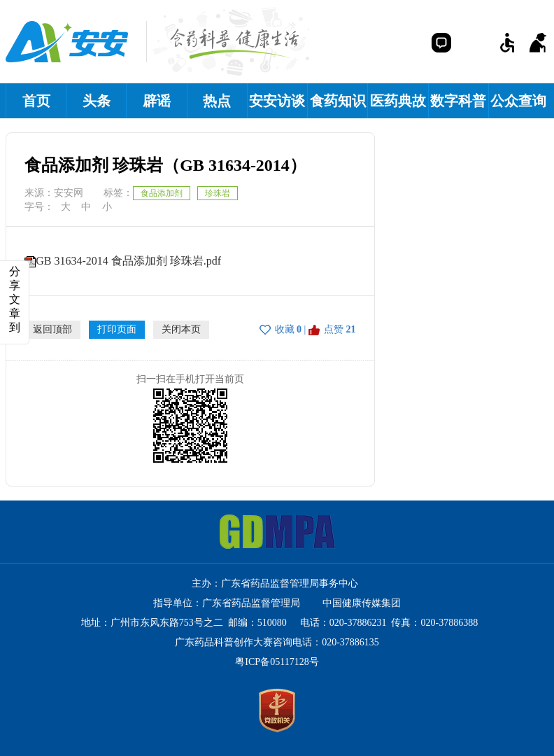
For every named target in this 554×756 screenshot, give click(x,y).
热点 (217, 101)
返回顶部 (52, 329)
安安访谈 (277, 101)
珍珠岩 (218, 193)
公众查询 (518, 101)
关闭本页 (181, 329)
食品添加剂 (162, 193)
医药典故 (398, 101)
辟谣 (157, 101)
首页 (36, 101)
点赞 (334, 329)
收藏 (285, 329)
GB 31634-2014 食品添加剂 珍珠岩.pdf (128, 261)
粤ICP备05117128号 (277, 662)
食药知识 (338, 101)
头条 (97, 101)
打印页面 (117, 329)
